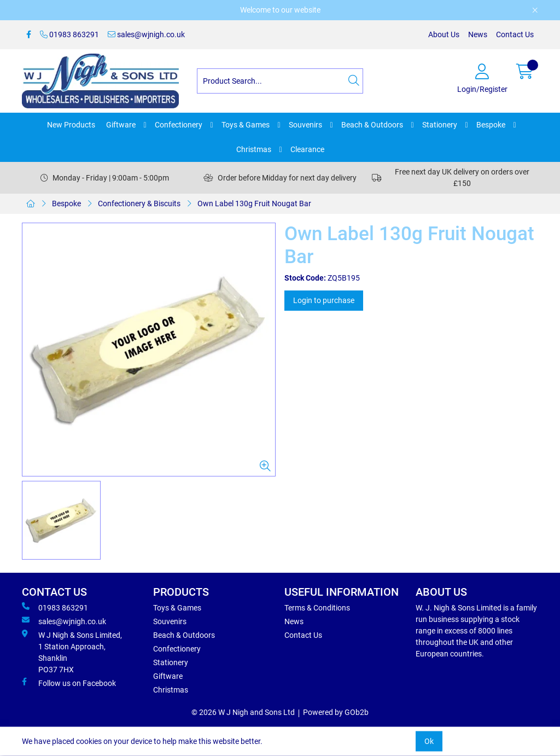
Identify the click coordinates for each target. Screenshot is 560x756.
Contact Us (515, 34)
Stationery (440, 125)
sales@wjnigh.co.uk (146, 34)
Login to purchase (324, 300)
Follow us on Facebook (69, 683)
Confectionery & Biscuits (139, 203)
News (478, 34)
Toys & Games (246, 125)
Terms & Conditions (317, 608)
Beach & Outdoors (372, 125)
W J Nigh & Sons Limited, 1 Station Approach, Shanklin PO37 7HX (72, 652)
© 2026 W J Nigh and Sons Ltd (243, 712)
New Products (71, 125)
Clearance (307, 149)
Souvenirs (305, 125)
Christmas (254, 149)
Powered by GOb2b (336, 712)
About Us (444, 34)
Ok (429, 741)
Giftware (121, 125)
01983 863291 (69, 34)
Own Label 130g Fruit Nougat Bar (254, 203)
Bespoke (491, 125)
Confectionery (179, 125)
